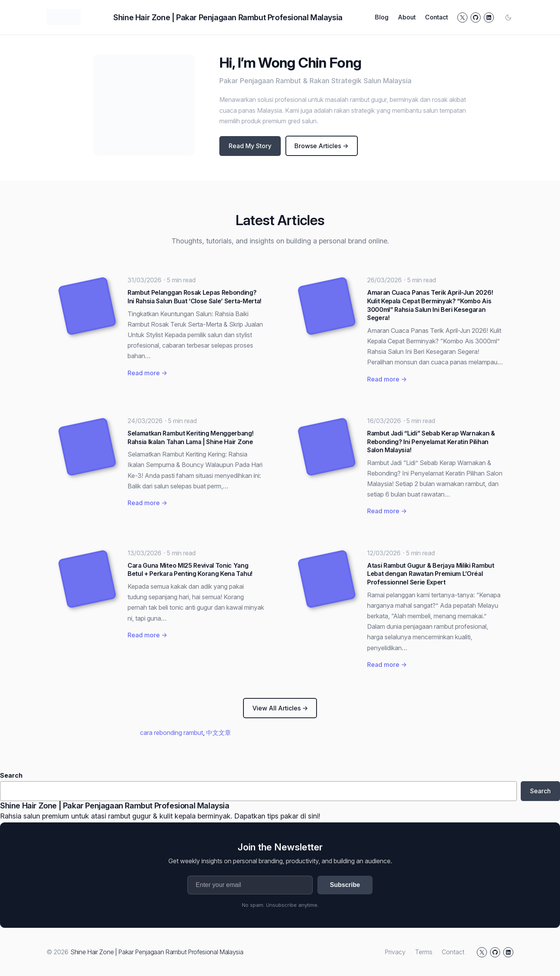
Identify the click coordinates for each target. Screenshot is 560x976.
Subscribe (345, 885)
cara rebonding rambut (171, 733)
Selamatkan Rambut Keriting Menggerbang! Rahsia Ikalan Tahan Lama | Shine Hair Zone (191, 437)
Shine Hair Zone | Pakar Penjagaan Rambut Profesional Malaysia (228, 17)
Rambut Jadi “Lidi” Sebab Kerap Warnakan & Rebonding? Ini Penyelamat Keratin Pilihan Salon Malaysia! (431, 442)
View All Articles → (280, 708)
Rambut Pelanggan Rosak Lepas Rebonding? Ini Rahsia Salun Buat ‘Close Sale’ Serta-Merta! (194, 297)
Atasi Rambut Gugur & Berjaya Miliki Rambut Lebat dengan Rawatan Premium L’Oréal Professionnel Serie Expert (431, 574)
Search (11, 775)
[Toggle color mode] (508, 17)
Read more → (147, 373)
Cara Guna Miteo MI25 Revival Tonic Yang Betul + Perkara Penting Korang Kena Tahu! (190, 570)
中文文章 (219, 733)
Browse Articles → (321, 146)
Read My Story (250, 146)
